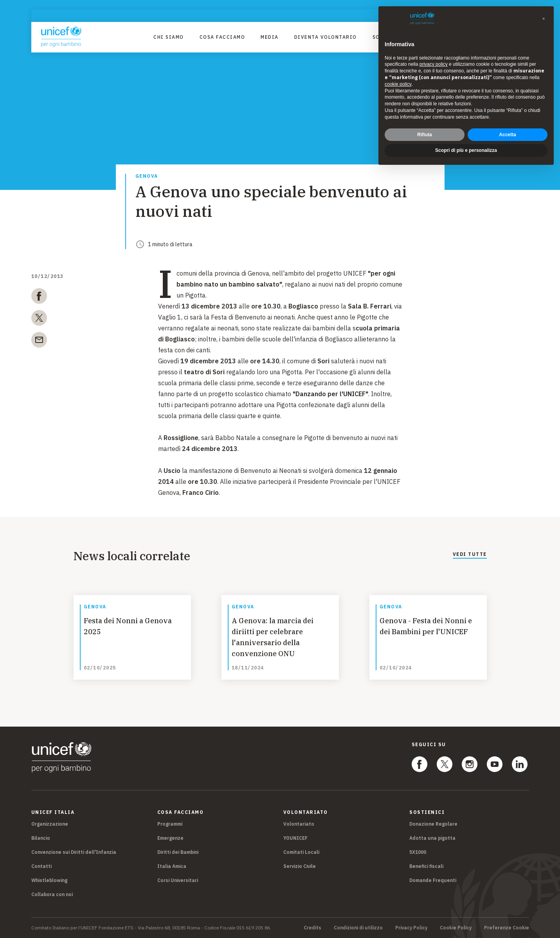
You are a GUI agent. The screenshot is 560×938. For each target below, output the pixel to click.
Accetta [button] (507, 129)
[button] (544, 13)
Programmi (170, 824)
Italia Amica (172, 866)
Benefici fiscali (426, 866)
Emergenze (170, 838)
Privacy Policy (411, 928)
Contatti (41, 866)
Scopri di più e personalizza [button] (466, 145)
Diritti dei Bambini (178, 852)
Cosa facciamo (222, 37)
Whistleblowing (49, 880)
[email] (39, 341)
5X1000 (418, 852)
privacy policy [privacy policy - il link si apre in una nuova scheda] (434, 59)
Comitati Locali (301, 852)
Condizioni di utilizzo (358, 928)
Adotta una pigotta (432, 838)
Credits (312, 928)
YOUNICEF (295, 838)
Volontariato (299, 824)
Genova (147, 176)
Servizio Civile (300, 866)
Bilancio (41, 838)
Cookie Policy (456, 928)
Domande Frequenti (433, 880)
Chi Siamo (169, 37)
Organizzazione (50, 824)
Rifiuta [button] (424, 129)
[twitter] (39, 319)
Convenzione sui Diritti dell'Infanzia (74, 852)
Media (270, 37)
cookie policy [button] (398, 79)
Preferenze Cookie (507, 928)
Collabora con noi (52, 894)
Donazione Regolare (433, 824)
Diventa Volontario (326, 37)
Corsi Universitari (178, 880)
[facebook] (39, 298)
